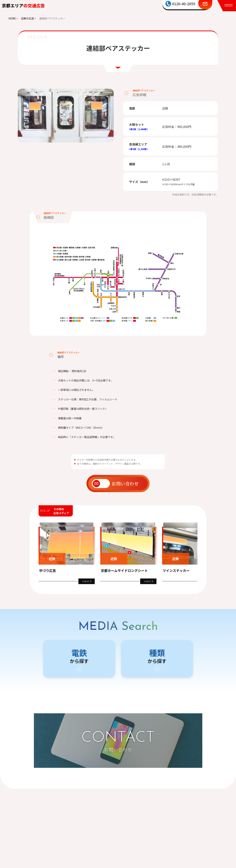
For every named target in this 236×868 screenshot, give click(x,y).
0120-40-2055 (184, 4)
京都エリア (23, 6)
